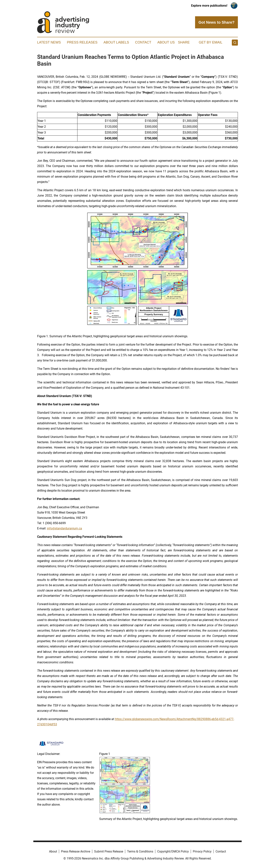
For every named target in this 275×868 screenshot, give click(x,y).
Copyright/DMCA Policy (173, 851)
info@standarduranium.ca (64, 528)
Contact (143, 42)
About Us (166, 42)
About (53, 851)
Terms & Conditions (140, 851)
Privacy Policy (202, 851)
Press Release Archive (76, 851)
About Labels (116, 42)
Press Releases (82, 42)
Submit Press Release (109, 851)
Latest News (49, 42)
